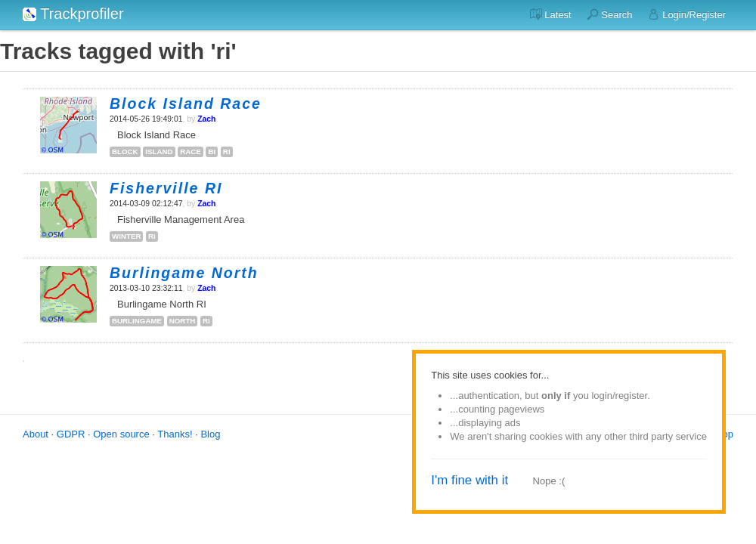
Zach (206, 119)
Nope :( (549, 481)
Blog (210, 434)
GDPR (71, 434)
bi (212, 151)
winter (126, 236)
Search (610, 14)
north (183, 321)
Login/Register (687, 14)
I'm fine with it (469, 480)
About (36, 434)
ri (227, 151)
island (159, 151)
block (125, 151)
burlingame (137, 321)
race (191, 151)
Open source (121, 434)
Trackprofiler (73, 14)
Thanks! (175, 434)
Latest (551, 14)
